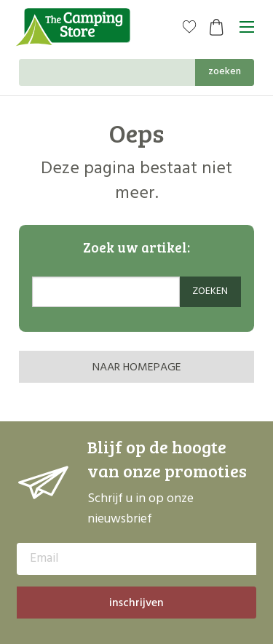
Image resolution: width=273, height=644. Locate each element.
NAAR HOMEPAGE (137, 367)
